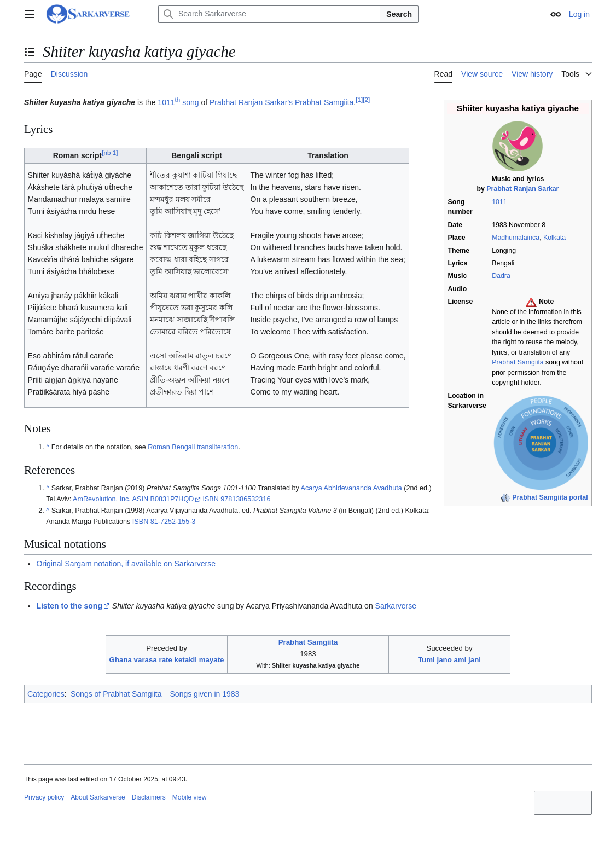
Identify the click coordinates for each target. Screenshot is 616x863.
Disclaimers (149, 797)
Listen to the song (69, 606)
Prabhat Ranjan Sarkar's (251, 102)
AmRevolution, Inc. (102, 499)
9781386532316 (245, 499)
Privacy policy (44, 797)
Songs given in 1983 (205, 694)
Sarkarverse (396, 606)
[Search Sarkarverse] (269, 14)
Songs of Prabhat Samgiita (116, 694)
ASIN (140, 499)
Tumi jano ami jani (449, 660)
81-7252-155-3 (173, 522)
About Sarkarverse (98, 797)
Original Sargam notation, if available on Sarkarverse (126, 564)
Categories (46, 694)
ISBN (210, 499)
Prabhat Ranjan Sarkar (522, 189)
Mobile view (190, 797)
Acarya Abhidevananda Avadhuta (351, 488)
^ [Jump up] (48, 447)
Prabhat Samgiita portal (550, 497)
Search (399, 14)
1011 (499, 202)
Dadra (501, 276)
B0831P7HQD (172, 499)
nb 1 (110, 153)
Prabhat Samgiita (518, 362)
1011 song (178, 102)
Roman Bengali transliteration (193, 447)
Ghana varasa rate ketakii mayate (167, 660)
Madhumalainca (516, 238)
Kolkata (554, 238)
